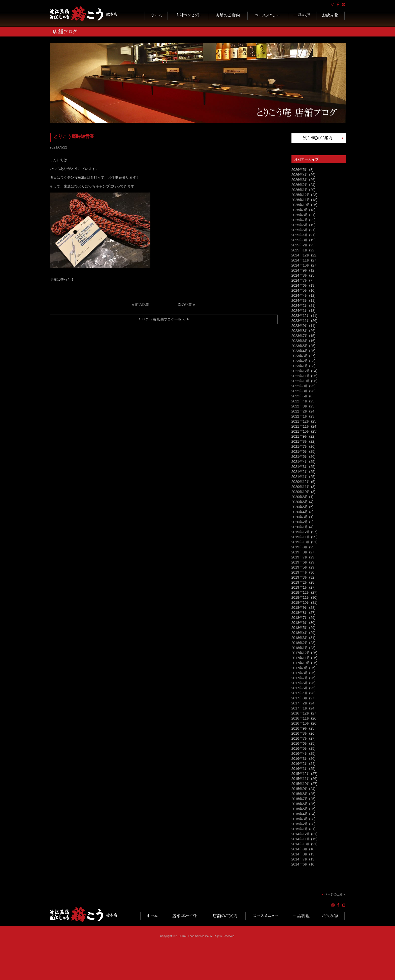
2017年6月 (300, 683)
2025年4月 (300, 235)
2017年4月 (300, 693)
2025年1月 (300, 250)
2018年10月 (301, 602)
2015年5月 (300, 809)
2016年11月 (301, 718)
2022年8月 (300, 391)
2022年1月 (300, 416)
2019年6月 (300, 562)
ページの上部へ (335, 894)
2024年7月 (300, 280)
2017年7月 (300, 678)
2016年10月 (301, 723)
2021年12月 (301, 421)
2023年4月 (300, 351)
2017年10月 (301, 663)
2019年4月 (300, 572)
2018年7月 (300, 618)
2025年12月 (301, 195)
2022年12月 (301, 371)
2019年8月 (300, 552)
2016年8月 (300, 733)
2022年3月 (300, 406)
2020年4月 (300, 512)
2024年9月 (300, 270)
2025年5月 (300, 230)
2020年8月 (300, 497)
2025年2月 (300, 245)
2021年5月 (300, 457)
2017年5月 (300, 688)
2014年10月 (301, 844)
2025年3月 (300, 240)
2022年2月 (300, 411)
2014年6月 (300, 864)
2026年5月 (300, 170)
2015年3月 (300, 819)
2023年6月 (300, 341)
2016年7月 (300, 738)
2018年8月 (300, 613)
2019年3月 (300, 577)
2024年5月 (300, 290)
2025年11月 (301, 200)
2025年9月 (300, 210)
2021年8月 (300, 441)
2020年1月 (300, 527)
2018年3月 (300, 638)
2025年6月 (300, 225)
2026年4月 (300, 175)
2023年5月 (300, 346)
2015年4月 (300, 814)
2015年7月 (300, 799)
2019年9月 (300, 547)
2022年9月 (300, 386)
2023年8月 (300, 331)
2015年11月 (301, 779)
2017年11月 (301, 658)
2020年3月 (300, 517)
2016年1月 (300, 769)
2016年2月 (300, 764)
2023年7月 (300, 336)
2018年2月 (300, 643)
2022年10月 (301, 381)
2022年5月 (300, 396)
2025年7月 (300, 220)
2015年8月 (300, 794)
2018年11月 (301, 597)
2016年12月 (301, 713)
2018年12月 (301, 592)
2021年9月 (300, 436)
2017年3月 (300, 698)
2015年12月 (301, 774)
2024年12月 (301, 255)
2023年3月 (300, 356)
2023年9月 (300, 326)
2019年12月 (301, 532)
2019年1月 (300, 587)
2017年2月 (300, 703)
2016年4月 (300, 753)
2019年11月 (301, 537)
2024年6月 (300, 285)
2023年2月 (300, 361)
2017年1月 (300, 708)
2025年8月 (300, 215)
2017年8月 (300, 673)
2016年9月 (300, 728)
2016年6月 (300, 743)
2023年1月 (300, 366)
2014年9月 (300, 849)
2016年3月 (300, 759)
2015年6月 (300, 804)
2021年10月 (301, 431)
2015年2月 (300, 824)
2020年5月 (300, 507)
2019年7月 (300, 557)
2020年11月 (301, 487)
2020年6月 (300, 502)
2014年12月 (301, 834)
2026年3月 (300, 180)
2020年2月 (300, 522)
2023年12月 (301, 316)
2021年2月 (300, 472)
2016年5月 (300, 748)
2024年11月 (301, 260)
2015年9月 (300, 789)
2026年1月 (300, 190)
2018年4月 (300, 633)
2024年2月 (300, 306)
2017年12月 (301, 653)
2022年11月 (301, 376)
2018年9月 (300, 608)
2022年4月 (300, 401)
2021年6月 (300, 451)
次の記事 (185, 305)
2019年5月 (300, 567)
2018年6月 (300, 623)
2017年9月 (300, 668)
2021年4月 (300, 462)
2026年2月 (300, 185)
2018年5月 (300, 628)
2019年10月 (301, 542)
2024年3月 (300, 300)
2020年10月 (301, 492)
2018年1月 (300, 648)
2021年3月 (300, 467)
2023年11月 (301, 321)
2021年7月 (300, 446)
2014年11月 (301, 839)
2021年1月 (300, 477)
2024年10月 (301, 265)
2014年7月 (300, 859)
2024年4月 (300, 295)
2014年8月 (300, 854)
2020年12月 (301, 482)
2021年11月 (301, 426)
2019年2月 (300, 582)
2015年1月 (300, 829)
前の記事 (142, 305)
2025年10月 (301, 205)
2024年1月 (300, 311)
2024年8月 (300, 275)
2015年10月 (301, 784)
